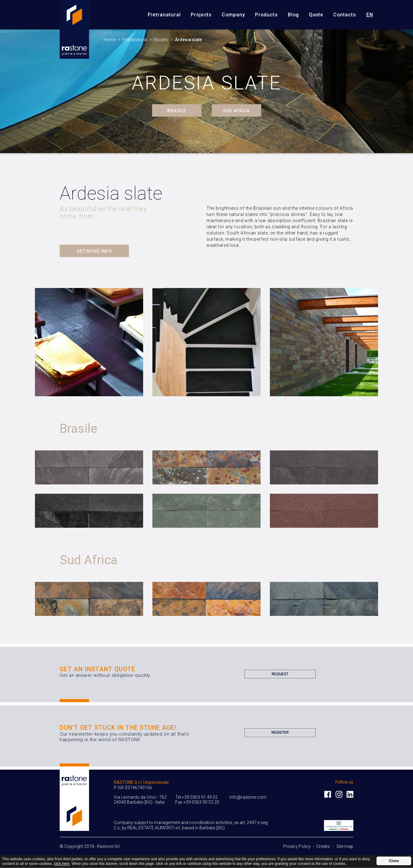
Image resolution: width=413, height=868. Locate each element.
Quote (316, 15)
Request (280, 675)
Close (394, 861)
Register (280, 734)
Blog (293, 15)
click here (62, 864)
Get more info (94, 251)
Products (266, 15)
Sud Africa (236, 111)
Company (233, 15)
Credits (323, 846)
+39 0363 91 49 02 (200, 797)
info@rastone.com (248, 797)
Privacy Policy (297, 846)
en (370, 14)
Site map (345, 846)
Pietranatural (164, 15)
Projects (201, 15)
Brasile (177, 111)
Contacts (345, 15)
